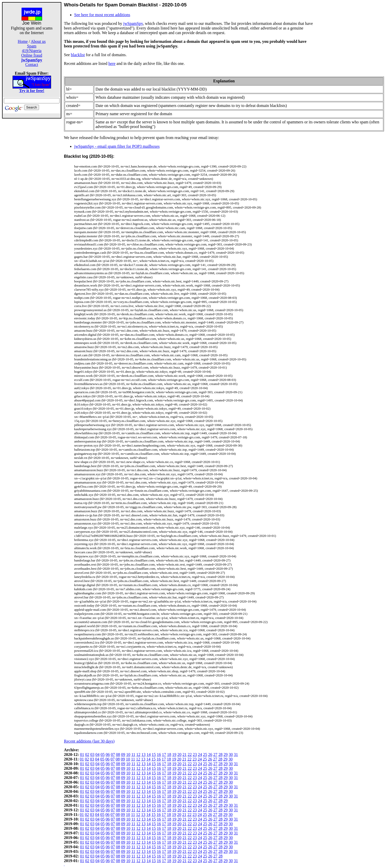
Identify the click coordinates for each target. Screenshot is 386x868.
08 (118, 754)
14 (149, 754)
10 (128, 754)
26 (210, 754)
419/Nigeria (32, 51)
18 (169, 754)
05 (103, 754)
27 (215, 754)
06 (108, 754)
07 (113, 754)
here (112, 63)
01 (82, 754)
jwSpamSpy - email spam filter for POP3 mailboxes (117, 146)
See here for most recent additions (102, 15)
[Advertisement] (32, 195)
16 (159, 754)
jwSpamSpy (133, 23)
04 (98, 754)
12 (138, 754)
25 (205, 754)
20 (179, 754)
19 (174, 754)
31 (236, 754)
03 (92, 754)
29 (226, 754)
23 (195, 754)
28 (220, 754)
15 (154, 754)
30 (231, 754)
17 (164, 754)
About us (38, 41)
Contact (32, 65)
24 (200, 754)
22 (190, 754)
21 (185, 754)
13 (143, 754)
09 (123, 754)
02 (87, 754)
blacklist (78, 55)
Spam (32, 46)
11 (133, 754)
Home (23, 41)
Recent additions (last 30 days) (89, 741)
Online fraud (32, 55)
